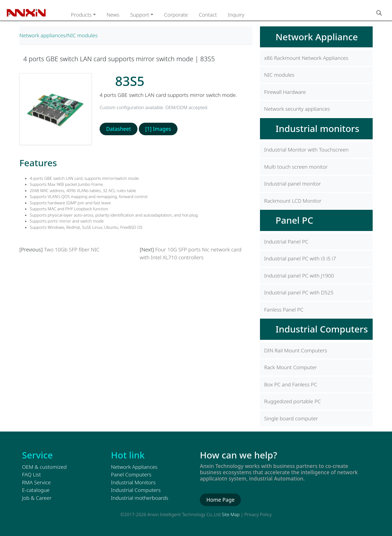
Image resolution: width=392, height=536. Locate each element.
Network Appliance (317, 37)
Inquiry (236, 15)
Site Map (231, 514)
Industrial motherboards (140, 498)
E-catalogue (36, 490)
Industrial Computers (322, 329)
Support (140, 15)
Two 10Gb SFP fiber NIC (72, 249)
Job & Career (37, 498)
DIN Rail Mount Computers (295, 350)
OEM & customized (44, 467)
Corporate (176, 15)
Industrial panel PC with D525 (299, 292)
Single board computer (291, 418)
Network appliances (42, 35)
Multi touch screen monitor (296, 167)
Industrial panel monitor (292, 184)
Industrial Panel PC (286, 242)
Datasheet (119, 129)
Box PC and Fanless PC (291, 384)
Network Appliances (134, 467)
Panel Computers (131, 475)
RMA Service (36, 482)
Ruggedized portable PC (292, 401)
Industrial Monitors (133, 482)
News (113, 15)
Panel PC (294, 220)
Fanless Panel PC (284, 310)
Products (81, 15)
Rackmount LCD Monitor (293, 201)
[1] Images (158, 129)
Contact (208, 15)
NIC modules (82, 35)
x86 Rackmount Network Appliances (306, 58)
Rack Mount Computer (290, 367)
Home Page (220, 500)
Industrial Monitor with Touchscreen (306, 150)
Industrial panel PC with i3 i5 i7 (300, 258)
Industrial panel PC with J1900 (299, 276)
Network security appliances (297, 109)
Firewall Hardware (285, 92)
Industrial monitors (317, 128)
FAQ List (31, 475)
